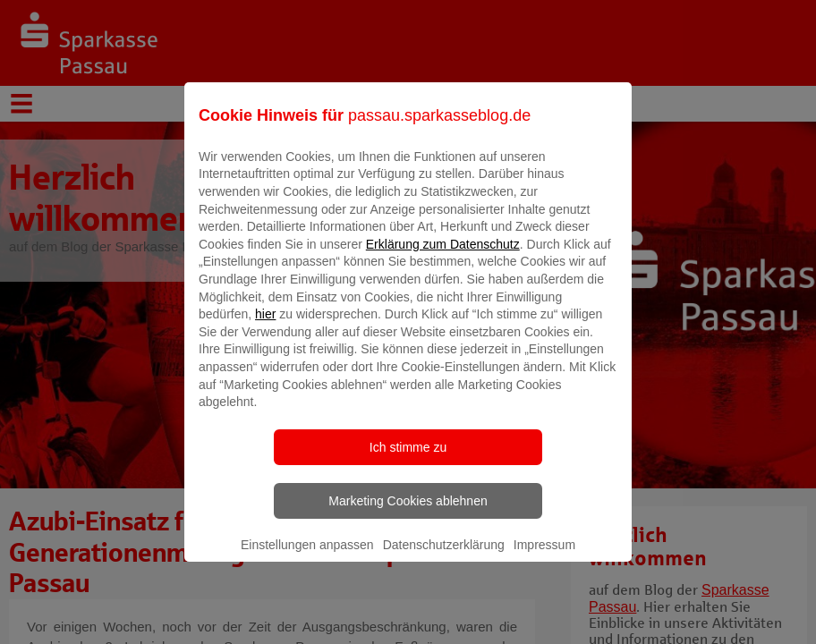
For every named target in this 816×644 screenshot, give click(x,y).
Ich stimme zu (408, 460)
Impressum (544, 557)
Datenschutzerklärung (444, 557)
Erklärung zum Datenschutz (443, 257)
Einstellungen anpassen (307, 557)
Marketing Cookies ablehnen (408, 513)
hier (265, 327)
